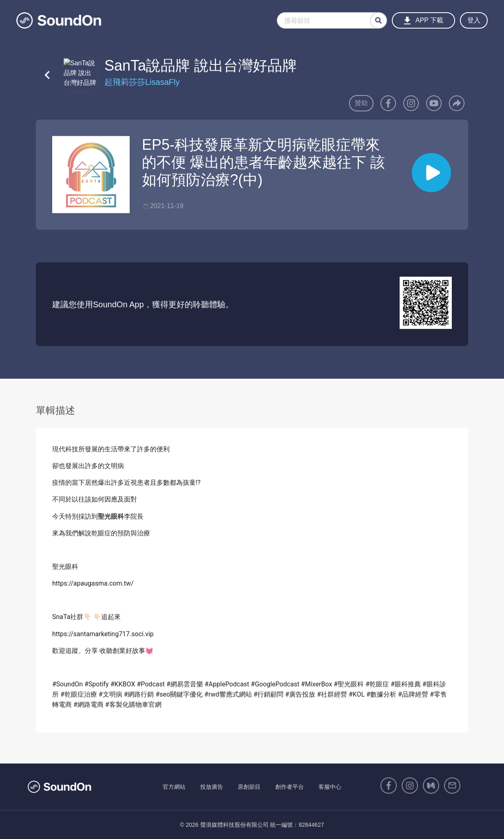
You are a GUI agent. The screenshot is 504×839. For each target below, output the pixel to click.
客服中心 (330, 787)
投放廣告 (212, 787)
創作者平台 (290, 787)
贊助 (361, 103)
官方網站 (174, 787)
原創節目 (249, 787)
